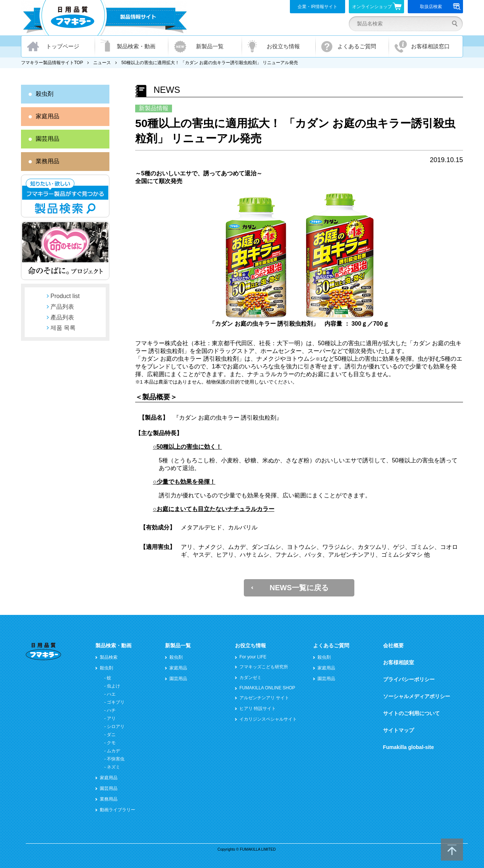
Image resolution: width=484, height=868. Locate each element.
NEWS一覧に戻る (299, 588)
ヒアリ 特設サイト (258, 708)
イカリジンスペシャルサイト (268, 719)
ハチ (111, 710)
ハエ (111, 694)
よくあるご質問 (357, 46)
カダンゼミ (250, 678)
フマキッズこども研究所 (264, 667)
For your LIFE (253, 657)
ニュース (102, 63)
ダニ (111, 735)
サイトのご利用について (411, 713)
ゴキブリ (116, 702)
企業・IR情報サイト (318, 7)
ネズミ (113, 767)
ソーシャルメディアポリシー (417, 696)
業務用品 (48, 161)
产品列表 (62, 307)
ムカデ (113, 751)
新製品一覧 (210, 46)
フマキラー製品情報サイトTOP (52, 63)
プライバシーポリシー (409, 679)
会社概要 (393, 645)
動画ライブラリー (118, 810)
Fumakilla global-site (408, 747)
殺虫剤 (45, 94)
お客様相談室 (399, 662)
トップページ (63, 46)
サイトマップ (399, 730)
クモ (111, 743)
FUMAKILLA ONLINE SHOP (267, 688)
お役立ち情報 (283, 46)
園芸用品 (48, 139)
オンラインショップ (377, 6)
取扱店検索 (440, 7)
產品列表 (62, 317)
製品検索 (109, 657)
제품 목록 (63, 328)
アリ (111, 718)
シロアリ (116, 727)
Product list (65, 296)
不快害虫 (116, 759)
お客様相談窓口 (430, 46)
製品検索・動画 (136, 46)
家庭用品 (48, 116)
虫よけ (113, 686)
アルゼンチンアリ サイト (264, 698)
